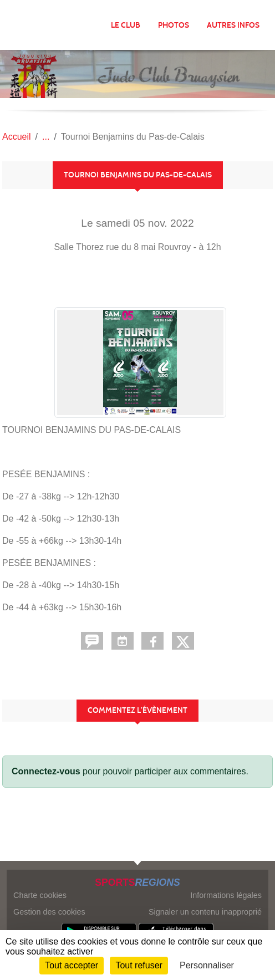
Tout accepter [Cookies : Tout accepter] (72, 965)
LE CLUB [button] (126, 25)
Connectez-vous (46, 771)
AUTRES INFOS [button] (233, 25)
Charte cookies (40, 895)
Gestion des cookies (49, 912)
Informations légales (226, 895)
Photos (174, 25)
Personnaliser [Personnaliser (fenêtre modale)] (207, 965)
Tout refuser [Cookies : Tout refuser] (139, 965)
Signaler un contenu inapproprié (205, 912)
